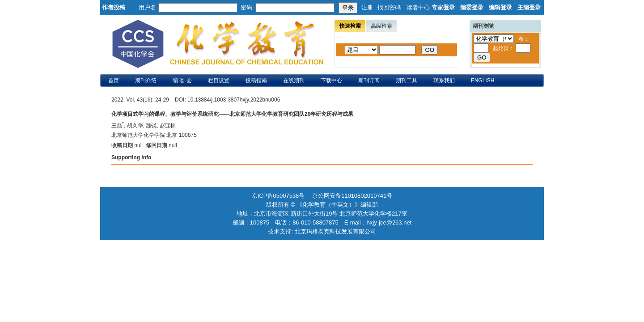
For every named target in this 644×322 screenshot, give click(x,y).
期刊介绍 (146, 80)
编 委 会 (182, 80)
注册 (367, 7)
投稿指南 (256, 80)
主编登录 (529, 7)
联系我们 (444, 80)
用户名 (147, 7)
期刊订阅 (369, 80)
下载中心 (331, 80)
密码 (246, 7)
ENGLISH (483, 80)
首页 (114, 80)
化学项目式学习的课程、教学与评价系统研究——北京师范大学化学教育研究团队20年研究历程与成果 (232, 114)
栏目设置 (219, 80)
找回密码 (389, 7)
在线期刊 (294, 80)
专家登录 (443, 7)
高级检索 (381, 26)
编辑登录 (500, 7)
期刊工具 (407, 80)
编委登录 (472, 7)
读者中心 (418, 7)
